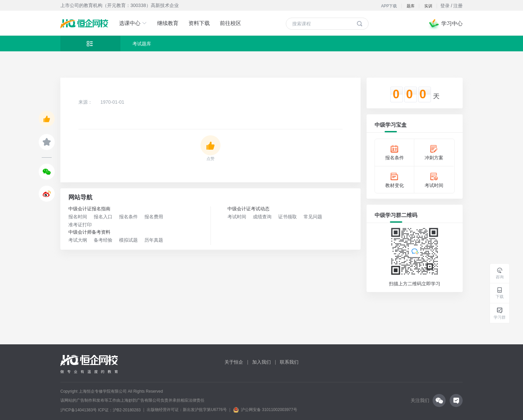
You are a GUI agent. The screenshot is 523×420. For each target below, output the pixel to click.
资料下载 (199, 23)
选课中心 (133, 23)
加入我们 (261, 362)
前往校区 (230, 23)
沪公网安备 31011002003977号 (265, 410)
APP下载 (389, 6)
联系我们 (289, 362)
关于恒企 (234, 362)
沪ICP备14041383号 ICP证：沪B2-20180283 (101, 410)
